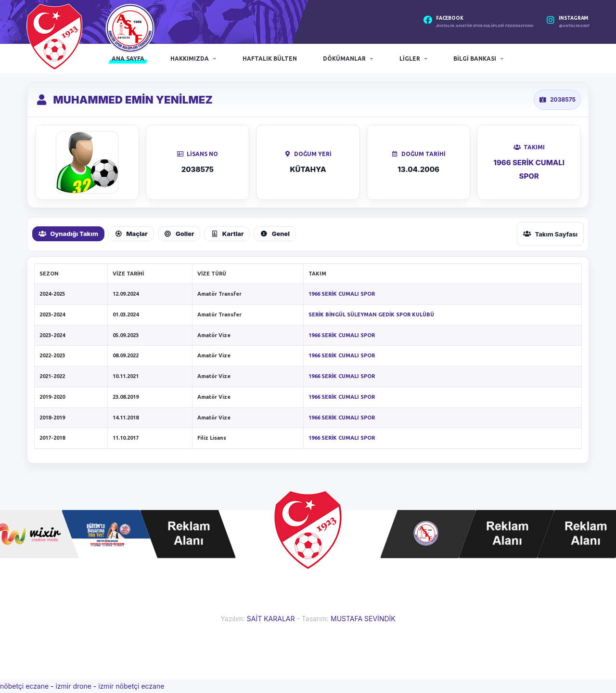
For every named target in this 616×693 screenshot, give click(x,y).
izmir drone (73, 686)
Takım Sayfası (550, 234)
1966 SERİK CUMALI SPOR (342, 294)
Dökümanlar (344, 59)
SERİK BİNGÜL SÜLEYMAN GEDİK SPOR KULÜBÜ (371, 314)
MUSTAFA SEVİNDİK (363, 619)
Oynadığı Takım (68, 234)
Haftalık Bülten (270, 59)
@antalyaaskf (574, 26)
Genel (275, 234)
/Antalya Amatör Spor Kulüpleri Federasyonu (484, 26)
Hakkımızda (190, 59)
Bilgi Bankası (475, 59)
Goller (179, 234)
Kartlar (227, 234)
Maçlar (131, 234)
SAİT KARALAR (271, 619)
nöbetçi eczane (24, 686)
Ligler (410, 59)
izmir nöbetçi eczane (131, 686)
